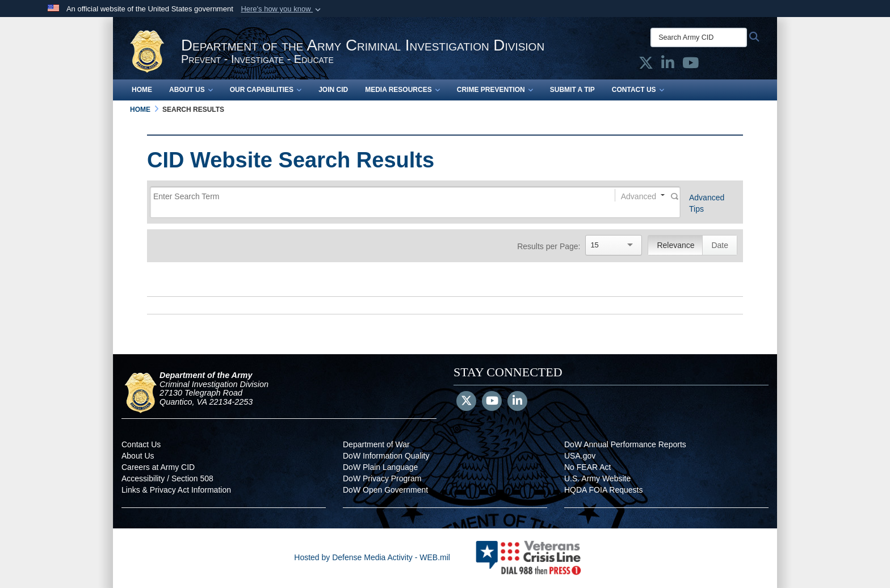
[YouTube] (492, 402)
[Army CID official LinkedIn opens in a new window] (668, 65)
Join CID (333, 90)
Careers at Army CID (158, 467)
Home (142, 90)
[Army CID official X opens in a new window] (646, 65)
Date (720, 245)
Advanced (639, 196)
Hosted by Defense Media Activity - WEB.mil (372, 557)
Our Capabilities (266, 90)
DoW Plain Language (380, 467)
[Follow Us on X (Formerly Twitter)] (466, 402)
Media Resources (402, 90)
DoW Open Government (385, 490)
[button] (282, 9)
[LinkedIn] (517, 402)
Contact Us (638, 90)
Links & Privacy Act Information (176, 490)
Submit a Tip (572, 90)
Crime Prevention (495, 90)
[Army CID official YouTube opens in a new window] (690, 65)
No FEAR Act (587, 467)
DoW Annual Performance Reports (625, 444)
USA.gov (580, 456)
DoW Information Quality (386, 456)
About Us (191, 90)
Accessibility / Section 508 (167, 478)
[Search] (371, 197)
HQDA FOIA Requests (604, 490)
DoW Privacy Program (382, 478)
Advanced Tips (707, 203)
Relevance (675, 245)
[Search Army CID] (699, 37)
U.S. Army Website (597, 478)
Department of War (376, 444)
